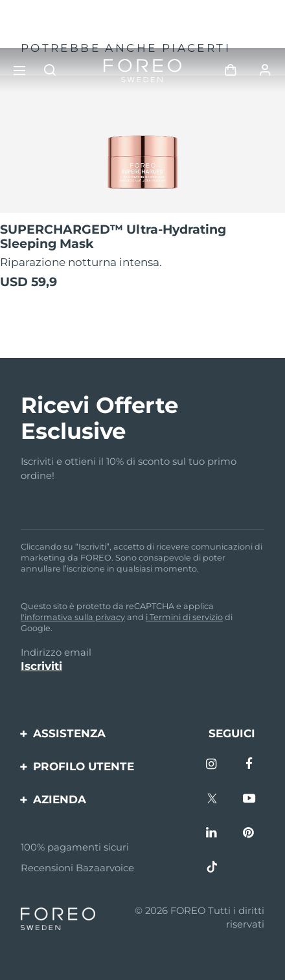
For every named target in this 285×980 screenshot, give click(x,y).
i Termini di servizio (184, 617)
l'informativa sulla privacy (73, 617)
